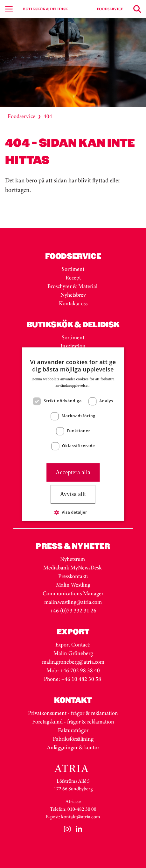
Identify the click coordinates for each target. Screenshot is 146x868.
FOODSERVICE (110, 9)
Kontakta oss (73, 303)
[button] (73, 512)
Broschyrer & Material (73, 286)
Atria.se (73, 801)
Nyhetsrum (73, 559)
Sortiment (73, 269)
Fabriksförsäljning (73, 739)
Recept (73, 278)
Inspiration (73, 346)
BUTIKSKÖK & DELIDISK (45, 9)
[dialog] (73, 434)
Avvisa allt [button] (73, 494)
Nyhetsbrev (73, 295)
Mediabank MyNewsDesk (73, 568)
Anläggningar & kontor (73, 747)
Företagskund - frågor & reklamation (73, 722)
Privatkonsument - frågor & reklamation (73, 713)
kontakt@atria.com (81, 817)
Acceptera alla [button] (73, 472)
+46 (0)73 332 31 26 (73, 610)
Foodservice (21, 116)
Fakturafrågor (73, 730)
